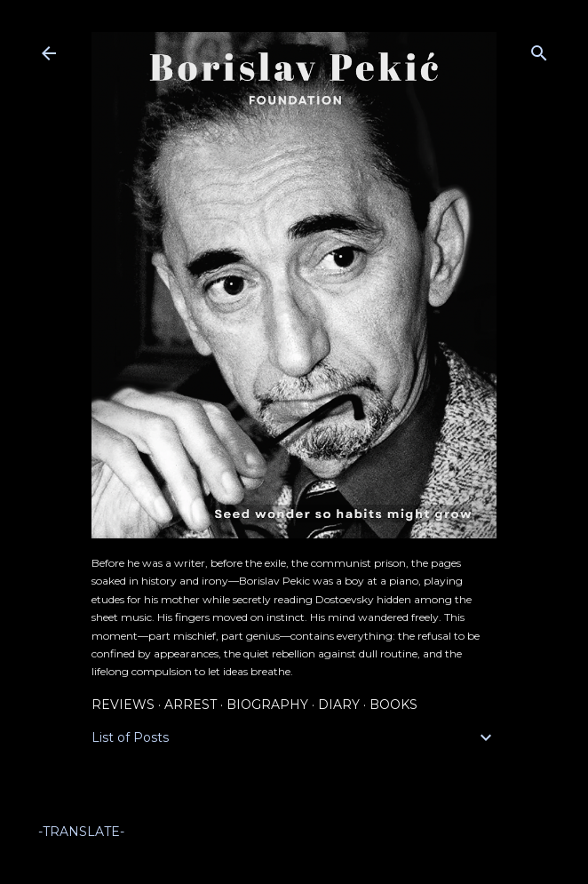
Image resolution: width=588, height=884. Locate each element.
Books (393, 705)
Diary (339, 705)
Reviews (123, 705)
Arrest (191, 705)
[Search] (539, 49)
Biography (267, 705)
